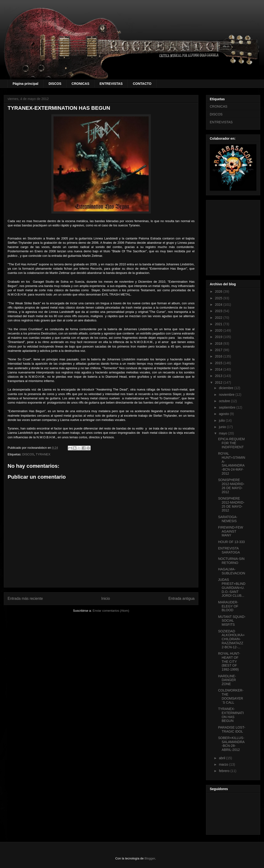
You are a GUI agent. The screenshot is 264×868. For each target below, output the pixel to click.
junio (223, 427)
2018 (219, 343)
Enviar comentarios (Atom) (111, 611)
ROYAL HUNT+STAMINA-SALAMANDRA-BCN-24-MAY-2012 (232, 463)
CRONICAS (81, 84)
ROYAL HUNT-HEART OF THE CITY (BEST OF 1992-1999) (229, 661)
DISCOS (55, 84)
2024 (219, 305)
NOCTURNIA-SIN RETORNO (231, 561)
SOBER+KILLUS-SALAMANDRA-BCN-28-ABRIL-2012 (231, 744)
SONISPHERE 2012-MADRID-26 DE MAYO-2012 (231, 486)
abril (222, 758)
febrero (225, 771)
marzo (224, 764)
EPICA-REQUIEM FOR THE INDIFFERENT (231, 443)
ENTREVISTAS (111, 84)
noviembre (227, 395)
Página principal (25, 84)
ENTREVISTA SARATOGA (229, 550)
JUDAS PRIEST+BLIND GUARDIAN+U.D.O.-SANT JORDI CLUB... (232, 588)
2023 (219, 311)
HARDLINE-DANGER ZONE (227, 680)
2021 (219, 324)
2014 (219, 369)
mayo (223, 433)
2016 (219, 356)
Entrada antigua (181, 599)
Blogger (150, 858)
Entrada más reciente (25, 599)
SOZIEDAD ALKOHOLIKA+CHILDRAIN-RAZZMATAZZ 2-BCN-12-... (231, 639)
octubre (225, 401)
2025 (219, 298)
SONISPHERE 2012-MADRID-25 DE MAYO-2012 (231, 504)
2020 (219, 330)
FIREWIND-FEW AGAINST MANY (231, 531)
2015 (219, 363)
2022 (219, 318)
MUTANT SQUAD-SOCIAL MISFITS (232, 621)
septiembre (227, 407)
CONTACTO (142, 84)
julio (222, 420)
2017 (219, 350)
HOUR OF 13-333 (231, 542)
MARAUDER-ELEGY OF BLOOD (228, 606)
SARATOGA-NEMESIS (228, 519)
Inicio (106, 599)
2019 (219, 337)
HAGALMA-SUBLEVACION (232, 571)
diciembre (227, 388)
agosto (224, 414)
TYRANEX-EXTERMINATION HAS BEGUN (231, 715)
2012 (219, 382)
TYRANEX (43, 454)
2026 (219, 291)
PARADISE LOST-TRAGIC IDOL (232, 729)
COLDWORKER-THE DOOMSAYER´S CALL (231, 696)
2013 (219, 376)
